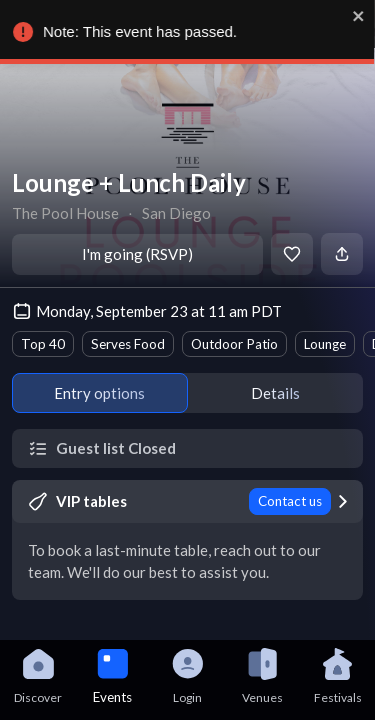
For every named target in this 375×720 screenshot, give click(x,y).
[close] (360, 16)
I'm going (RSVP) (137, 254)
